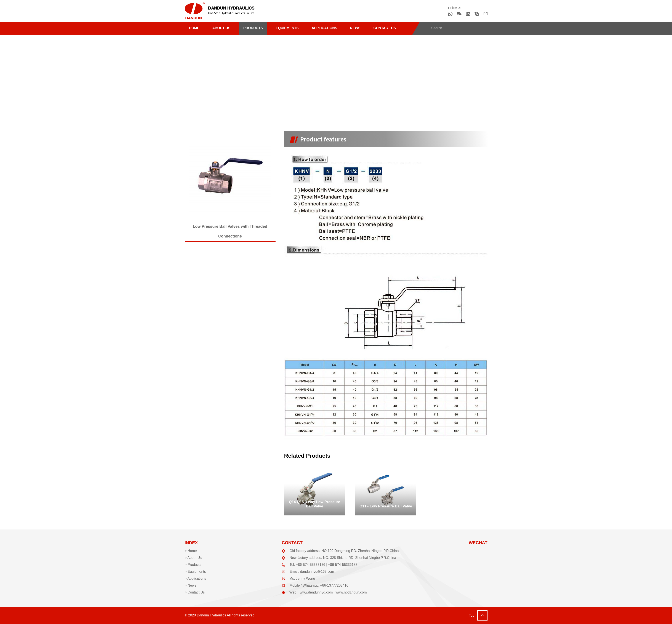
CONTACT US (385, 28)
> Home (191, 551)
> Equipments (195, 572)
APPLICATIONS (324, 28)
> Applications (195, 578)
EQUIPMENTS (287, 28)
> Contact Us (195, 592)
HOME (194, 28)
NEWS (355, 28)
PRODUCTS (253, 28)
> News (191, 585)
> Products (193, 565)
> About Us (193, 558)
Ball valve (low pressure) (305, 81)
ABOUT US (221, 28)
